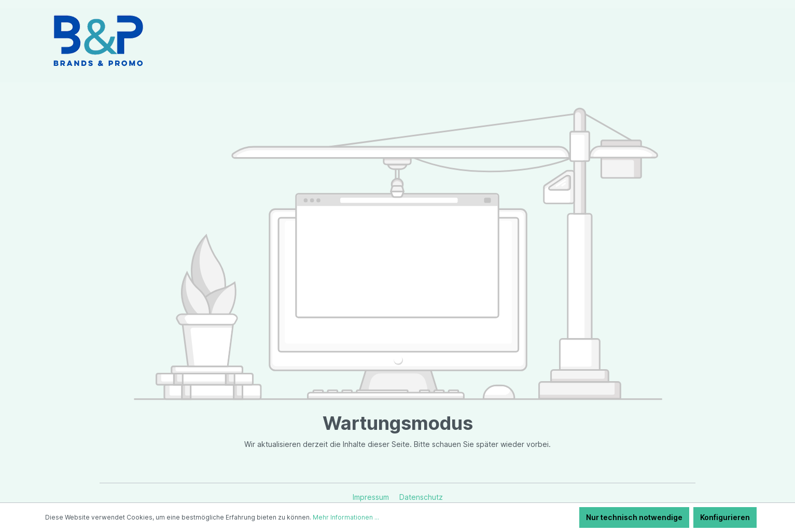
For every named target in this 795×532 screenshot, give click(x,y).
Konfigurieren (725, 517)
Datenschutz (421, 497)
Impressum (372, 497)
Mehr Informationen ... (346, 517)
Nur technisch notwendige (634, 517)
